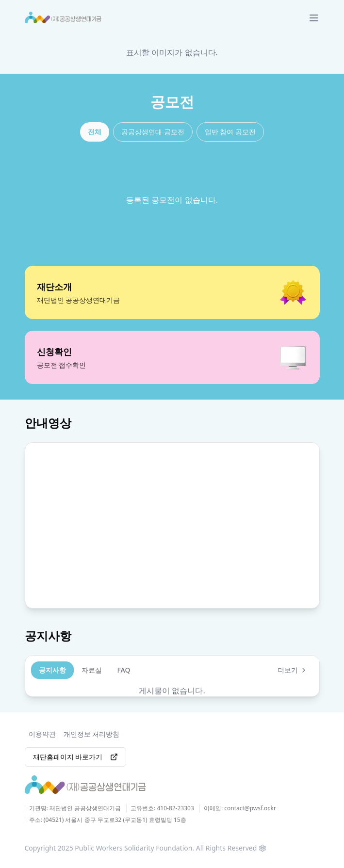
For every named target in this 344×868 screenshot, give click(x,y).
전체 (95, 132)
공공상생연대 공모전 (153, 132)
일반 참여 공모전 (230, 132)
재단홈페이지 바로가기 (76, 756)
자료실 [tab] (92, 669)
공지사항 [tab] (52, 669)
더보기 (293, 669)
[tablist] (85, 670)
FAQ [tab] (124, 669)
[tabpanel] (172, 690)
